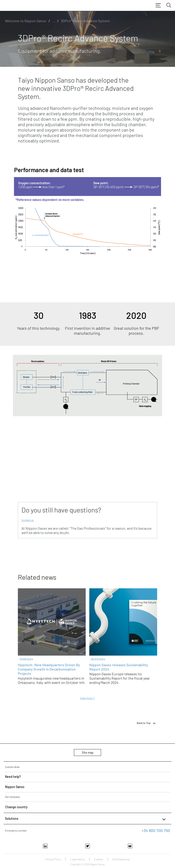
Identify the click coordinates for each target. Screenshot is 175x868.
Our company (12, 797)
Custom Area (12, 767)
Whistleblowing (121, 859)
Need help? (13, 777)
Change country (16, 807)
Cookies (99, 859)
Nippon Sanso (15, 787)
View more (87, 698)
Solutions (86, 819)
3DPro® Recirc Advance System (85, 21)
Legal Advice (78, 859)
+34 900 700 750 (156, 830)
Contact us (28, 520)
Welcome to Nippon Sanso (26, 21)
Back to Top (147, 723)
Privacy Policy (53, 859)
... (54, 21)
